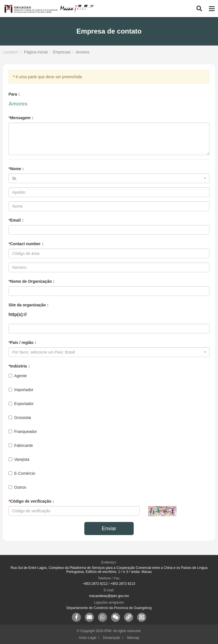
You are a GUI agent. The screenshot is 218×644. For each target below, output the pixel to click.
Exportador (21, 404)
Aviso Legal (87, 638)
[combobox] (109, 178)
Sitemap (133, 638)
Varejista (19, 459)
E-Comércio (22, 473)
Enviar (109, 529)
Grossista (20, 418)
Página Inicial (36, 52)
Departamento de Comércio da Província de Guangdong (109, 608)
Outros (17, 487)
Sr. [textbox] (15, 178)
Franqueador (23, 432)
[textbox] (107, 352)
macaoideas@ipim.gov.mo (109, 596)
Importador (21, 390)
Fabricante (21, 445)
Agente (18, 376)
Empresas (62, 52)
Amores (82, 52)
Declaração (112, 638)
